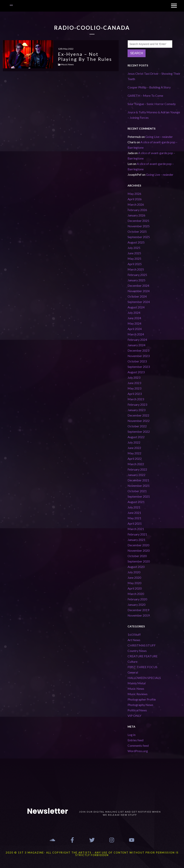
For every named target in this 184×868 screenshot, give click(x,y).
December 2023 (138, 350)
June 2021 (134, 513)
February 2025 (137, 275)
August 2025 (136, 242)
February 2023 (137, 404)
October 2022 (137, 426)
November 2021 (139, 486)
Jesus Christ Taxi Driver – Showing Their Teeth (154, 76)
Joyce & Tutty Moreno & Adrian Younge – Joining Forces (154, 115)
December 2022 (138, 415)
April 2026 (135, 199)
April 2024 (135, 329)
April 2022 (135, 459)
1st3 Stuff (134, 634)
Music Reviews (138, 694)
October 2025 (137, 231)
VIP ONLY (134, 716)
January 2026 (136, 215)
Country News (137, 651)
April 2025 (135, 264)
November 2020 (139, 550)
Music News (136, 689)
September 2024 (139, 302)
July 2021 (134, 507)
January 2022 (136, 475)
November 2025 (139, 226)
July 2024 (134, 313)
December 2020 (138, 545)
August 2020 (136, 567)
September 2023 (139, 367)
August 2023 (136, 372)
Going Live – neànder (159, 137)
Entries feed (135, 740)
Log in (132, 735)
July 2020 (134, 572)
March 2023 (136, 399)
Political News (137, 710)
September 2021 (139, 496)
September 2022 (139, 431)
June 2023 (134, 383)
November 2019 (139, 615)
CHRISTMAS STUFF (142, 645)
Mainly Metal (137, 683)
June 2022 (134, 448)
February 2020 (137, 599)
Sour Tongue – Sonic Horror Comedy (152, 104)
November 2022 (139, 421)
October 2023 (137, 361)
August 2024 (136, 307)
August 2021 (136, 502)
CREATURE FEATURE (143, 656)
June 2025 (134, 253)
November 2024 (139, 291)
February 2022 (137, 469)
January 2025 (136, 280)
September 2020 (139, 561)
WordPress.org (138, 751)
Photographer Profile (142, 699)
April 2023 (135, 394)
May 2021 (134, 518)
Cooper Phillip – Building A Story (149, 87)
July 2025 (134, 248)
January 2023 (136, 410)
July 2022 (134, 442)
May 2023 (134, 388)
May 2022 (134, 453)
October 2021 (137, 491)
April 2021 (135, 523)
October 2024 (137, 296)
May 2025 (134, 258)
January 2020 (136, 605)
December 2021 (138, 480)
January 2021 (136, 540)
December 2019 (138, 610)
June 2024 (134, 318)
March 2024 (136, 334)
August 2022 (136, 437)
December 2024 (138, 286)
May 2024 (134, 323)
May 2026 (134, 194)
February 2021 (137, 534)
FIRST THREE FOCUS (142, 667)
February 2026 (137, 210)
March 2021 (136, 529)
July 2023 (134, 377)
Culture (132, 661)
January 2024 (136, 345)
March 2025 (136, 269)
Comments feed (138, 745)
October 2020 (137, 556)
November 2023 (139, 356)
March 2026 (136, 204)
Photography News (140, 705)
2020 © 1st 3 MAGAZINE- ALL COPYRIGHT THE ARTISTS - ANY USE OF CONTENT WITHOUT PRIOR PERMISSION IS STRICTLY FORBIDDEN (92, 854)
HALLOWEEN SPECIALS (144, 678)
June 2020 (134, 577)
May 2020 (134, 583)
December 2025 (138, 221)
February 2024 (137, 340)
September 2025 (139, 237)
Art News (134, 640)
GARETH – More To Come (145, 95)
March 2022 (136, 464)
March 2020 (136, 594)
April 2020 (135, 588)
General (133, 672)
